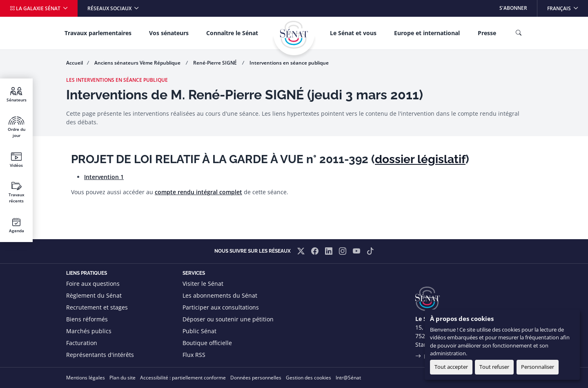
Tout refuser (494, 367)
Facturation (82, 343)
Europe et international (427, 33)
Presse (487, 33)
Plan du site (122, 378)
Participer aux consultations (221, 307)
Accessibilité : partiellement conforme (183, 378)
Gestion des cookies (308, 378)
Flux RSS (194, 355)
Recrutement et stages (97, 307)
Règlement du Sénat (94, 295)
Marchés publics (89, 331)
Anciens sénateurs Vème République (138, 63)
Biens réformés (87, 319)
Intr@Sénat (348, 378)
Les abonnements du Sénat (220, 295)
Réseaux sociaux (110, 8)
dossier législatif (420, 159)
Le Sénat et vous (353, 33)
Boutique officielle (207, 343)
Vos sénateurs (169, 33)
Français (567, 6)
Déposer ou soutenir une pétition (228, 319)
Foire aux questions (93, 284)
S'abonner (513, 8)
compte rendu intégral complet (198, 192)
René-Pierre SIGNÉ (216, 63)
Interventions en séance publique (289, 63)
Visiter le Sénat (203, 284)
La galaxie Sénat (36, 8)
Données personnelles (256, 378)
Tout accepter (451, 367)
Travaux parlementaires (98, 33)
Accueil (75, 63)
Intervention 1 (104, 177)
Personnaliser (538, 367)
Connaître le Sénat (232, 33)
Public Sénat (199, 331)
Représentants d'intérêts (100, 355)
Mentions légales (86, 378)
